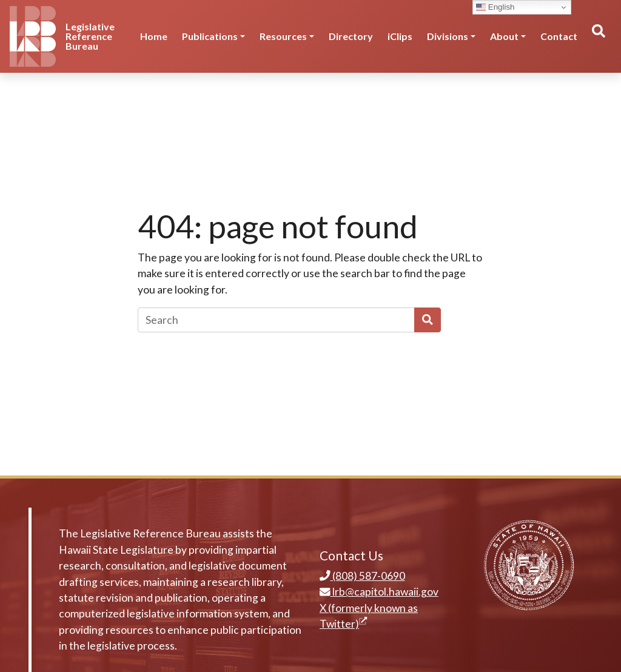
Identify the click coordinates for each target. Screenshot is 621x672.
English (495, 7)
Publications (210, 36)
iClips (400, 36)
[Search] (276, 320)
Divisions (448, 36)
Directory (351, 36)
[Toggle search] (598, 36)
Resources (283, 36)
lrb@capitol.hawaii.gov (379, 592)
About (504, 36)
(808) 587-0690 (362, 576)
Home (154, 36)
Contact (559, 36)
